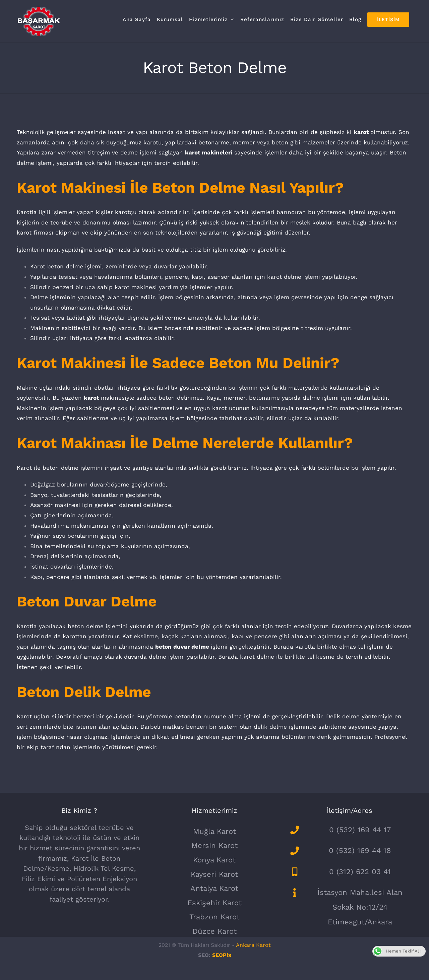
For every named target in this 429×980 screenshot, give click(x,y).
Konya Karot (214, 860)
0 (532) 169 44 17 (360, 830)
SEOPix (222, 955)
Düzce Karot (214, 931)
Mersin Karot (214, 845)
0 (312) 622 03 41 (360, 872)
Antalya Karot (214, 888)
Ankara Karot (253, 945)
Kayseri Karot (214, 874)
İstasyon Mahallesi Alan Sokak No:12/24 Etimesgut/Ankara (360, 907)
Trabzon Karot (214, 917)
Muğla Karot (214, 831)
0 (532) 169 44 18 (360, 851)
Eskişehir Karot (214, 903)
